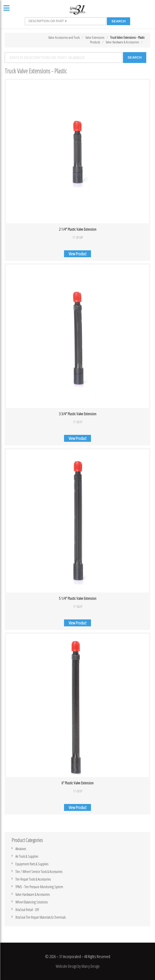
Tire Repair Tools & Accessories (33, 879)
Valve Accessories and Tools (64, 37)
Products (95, 42)
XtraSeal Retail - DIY (27, 910)
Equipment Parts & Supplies (32, 864)
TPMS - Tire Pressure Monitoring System (39, 887)
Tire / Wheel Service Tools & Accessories (39, 872)
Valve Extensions (95, 37)
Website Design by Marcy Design (78, 966)
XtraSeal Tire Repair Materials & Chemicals (41, 917)
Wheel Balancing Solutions (32, 902)
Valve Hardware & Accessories (122, 42)
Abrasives (21, 849)
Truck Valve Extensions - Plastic (127, 37)
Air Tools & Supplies (27, 856)
